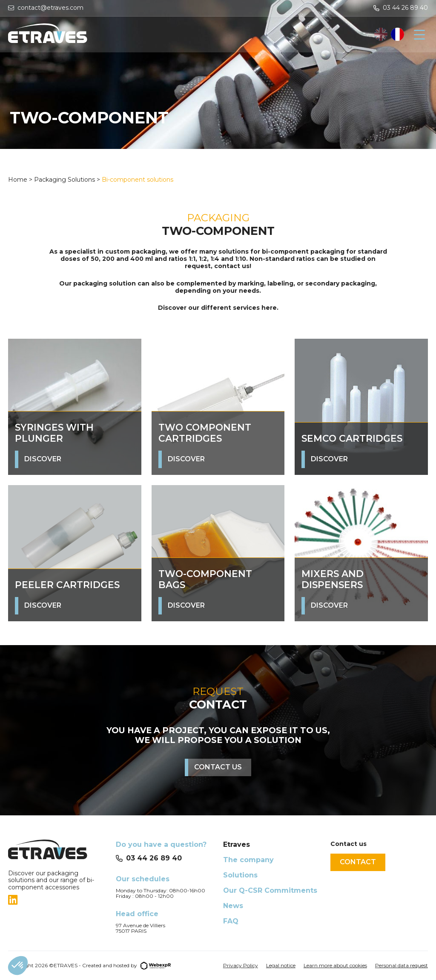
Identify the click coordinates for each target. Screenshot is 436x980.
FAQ (231, 921)
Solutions (240, 875)
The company (248, 860)
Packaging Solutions (65, 180)
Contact (358, 862)
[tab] (57, 900)
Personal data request (402, 965)
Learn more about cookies (335, 965)
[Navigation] (419, 34)
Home (19, 180)
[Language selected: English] (389, 34)
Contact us (218, 767)
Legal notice (281, 965)
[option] (397, 34)
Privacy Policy (241, 965)
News (233, 906)
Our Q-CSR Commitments (270, 890)
